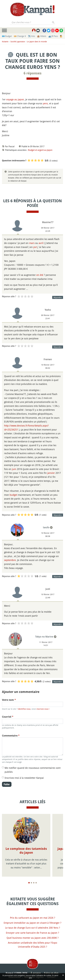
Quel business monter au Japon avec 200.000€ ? (33, 934)
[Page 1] (29, 879)
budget (13, 495)
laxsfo (46, 527)
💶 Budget (7, 36)
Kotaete (5, 42)
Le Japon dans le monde (37, 42)
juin (14, 469)
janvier (51, 473)
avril (41, 243)
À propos (36, 969)
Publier (7, 784)
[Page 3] (34, 879)
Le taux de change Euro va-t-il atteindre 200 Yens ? (33, 924)
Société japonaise (18, 42)
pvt (35, 247)
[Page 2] (31, 879)
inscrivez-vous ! (43, 709)
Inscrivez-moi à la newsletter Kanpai (24, 778)
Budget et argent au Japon (40, 150)
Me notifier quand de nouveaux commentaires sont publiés (33, 770)
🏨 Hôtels (42, 36)
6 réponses (33, 73)
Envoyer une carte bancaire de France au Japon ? (32, 929)
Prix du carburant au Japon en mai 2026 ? (33, 914)
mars (32, 243)
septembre (10, 560)
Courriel (8, 717)
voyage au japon (15, 99)
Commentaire (11, 736)
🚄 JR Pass (53, 36)
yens (45, 103)
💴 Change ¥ (20, 36)
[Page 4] (36, 879)
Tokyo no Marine (44, 637)
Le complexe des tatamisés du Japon (26, 851)
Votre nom (9, 700)
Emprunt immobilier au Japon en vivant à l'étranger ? (32, 919)
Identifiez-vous (24, 709)
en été (40, 275)
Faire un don (51, 969)
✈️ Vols (31, 36)
